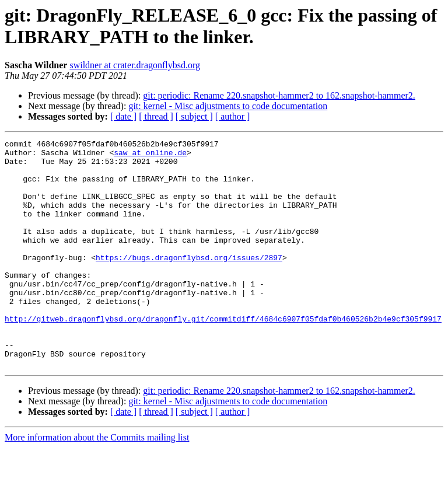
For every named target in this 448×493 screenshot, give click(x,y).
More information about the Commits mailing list (97, 483)
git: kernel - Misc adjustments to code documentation (228, 106)
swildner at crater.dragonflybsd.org (135, 65)
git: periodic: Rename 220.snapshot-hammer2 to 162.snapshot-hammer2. (279, 95)
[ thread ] (156, 116)
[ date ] (123, 116)
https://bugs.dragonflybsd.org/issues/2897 (189, 282)
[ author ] (233, 116)
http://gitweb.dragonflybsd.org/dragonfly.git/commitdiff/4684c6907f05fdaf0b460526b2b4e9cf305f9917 (223, 355)
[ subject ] (194, 116)
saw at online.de (150, 156)
